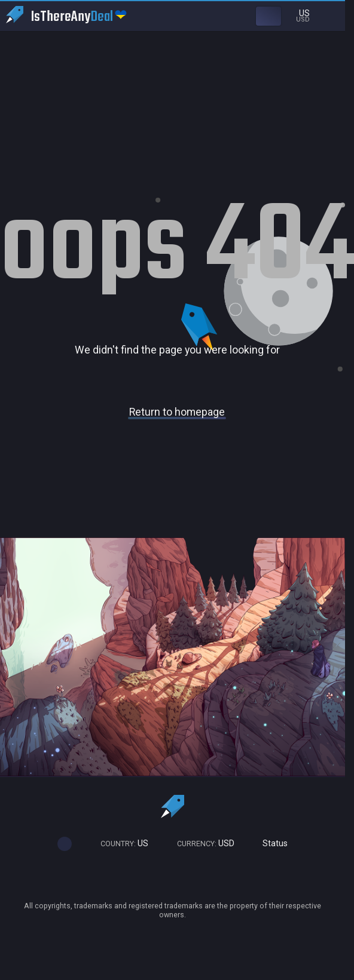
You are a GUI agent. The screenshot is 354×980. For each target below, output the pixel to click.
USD (200, 844)
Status (270, 844)
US (119, 844)
